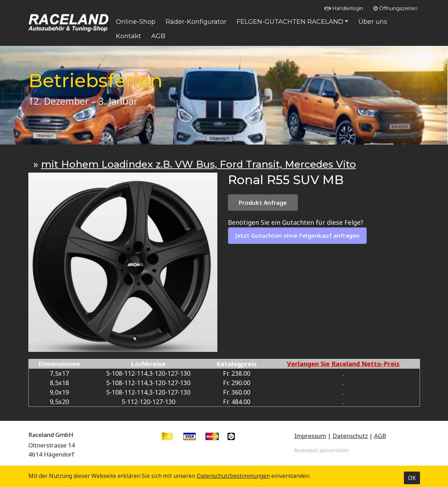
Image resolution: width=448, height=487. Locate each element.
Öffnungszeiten (395, 8)
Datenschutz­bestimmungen (233, 476)
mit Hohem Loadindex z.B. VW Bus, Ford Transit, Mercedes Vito (198, 164)
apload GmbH (334, 450)
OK (412, 478)
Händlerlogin (344, 8)
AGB (380, 436)
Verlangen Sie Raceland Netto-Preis (343, 364)
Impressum (310, 436)
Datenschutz (350, 436)
